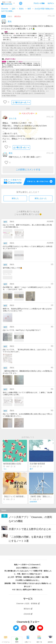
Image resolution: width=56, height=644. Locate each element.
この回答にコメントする (28, 170)
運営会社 (28, 609)
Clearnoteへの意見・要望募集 (28, 604)
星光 (10, 21)
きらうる (13, 118)
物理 (29, 9)
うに (5, 469)
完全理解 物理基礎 (37, 464)
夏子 (31, 469)
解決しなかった (41, 198)
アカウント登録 (39, 3)
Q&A (14, 9)
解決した (15, 198)
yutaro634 (33, 502)
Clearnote (5, 9)
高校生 (21, 9)
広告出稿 (28, 614)
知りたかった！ (21, 102)
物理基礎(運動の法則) (12, 464)
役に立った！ (21, 147)
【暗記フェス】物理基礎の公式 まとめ (19, 496)
